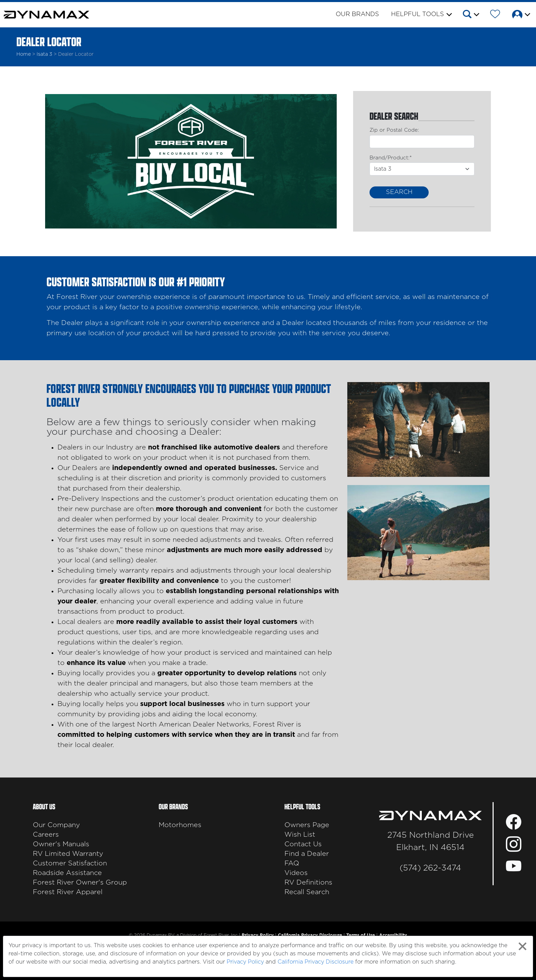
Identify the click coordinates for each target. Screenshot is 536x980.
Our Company (56, 825)
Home (24, 54)
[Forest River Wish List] (495, 15)
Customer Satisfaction (70, 863)
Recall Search (307, 892)
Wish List (300, 835)
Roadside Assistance (67, 873)
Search (399, 192)
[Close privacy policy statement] (522, 946)
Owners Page (307, 825)
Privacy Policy (245, 962)
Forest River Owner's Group (80, 883)
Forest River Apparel (68, 892)
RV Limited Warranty (68, 854)
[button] (471, 15)
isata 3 (44, 54)
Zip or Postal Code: (394, 130)
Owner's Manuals (61, 844)
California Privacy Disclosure (316, 962)
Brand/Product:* (391, 158)
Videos (296, 873)
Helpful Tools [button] (418, 14)
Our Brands (357, 14)
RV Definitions (308, 883)
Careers (46, 835)
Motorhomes (180, 825)
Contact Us (303, 844)
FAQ (292, 863)
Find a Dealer (307, 854)
